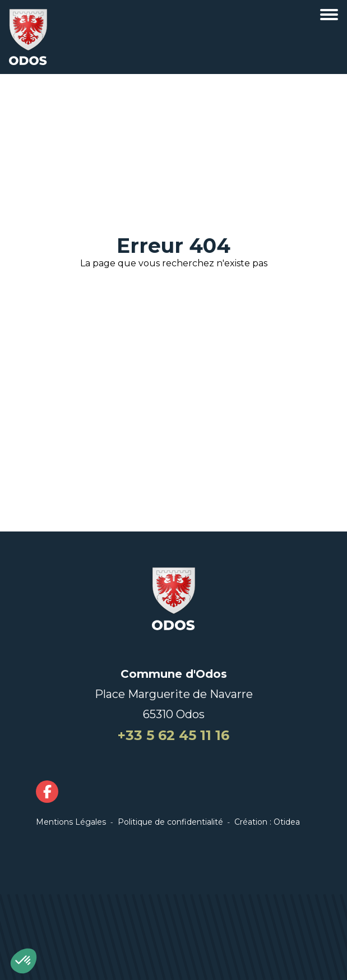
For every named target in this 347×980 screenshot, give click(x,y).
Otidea (287, 822)
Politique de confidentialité (170, 822)
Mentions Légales (71, 822)
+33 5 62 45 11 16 (173, 735)
